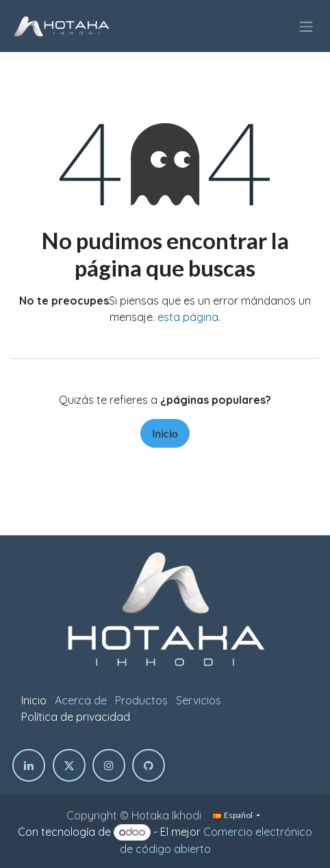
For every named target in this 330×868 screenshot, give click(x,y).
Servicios (199, 700)
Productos (141, 700)
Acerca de (81, 700)
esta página (188, 317)
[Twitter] (69, 765)
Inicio (165, 433)
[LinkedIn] (29, 765)
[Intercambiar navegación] (306, 26)
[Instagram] (109, 765)
